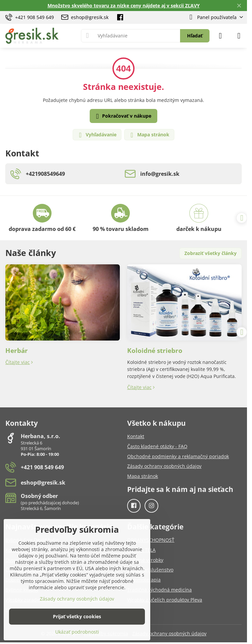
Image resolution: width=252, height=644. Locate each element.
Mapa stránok (149, 135)
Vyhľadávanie (97, 135)
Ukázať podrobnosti (77, 632)
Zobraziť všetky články (211, 253)
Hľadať (195, 36)
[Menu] (239, 36)
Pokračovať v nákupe (122, 116)
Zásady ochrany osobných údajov (169, 633)
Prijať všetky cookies (77, 616)
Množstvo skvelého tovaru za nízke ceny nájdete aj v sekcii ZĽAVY (124, 6)
